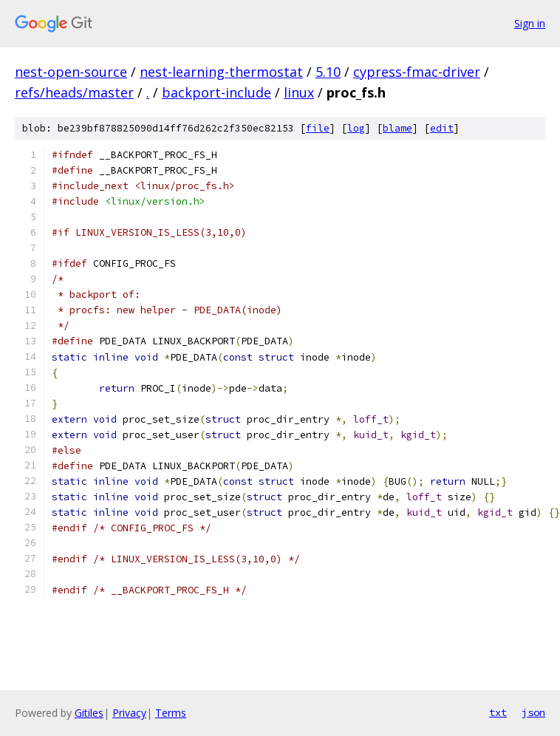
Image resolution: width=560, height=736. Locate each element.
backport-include (216, 92)
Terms (171, 713)
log (356, 128)
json (533, 712)
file (318, 128)
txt (498, 712)
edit (442, 128)
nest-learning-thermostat (221, 72)
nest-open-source (71, 72)
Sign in (530, 23)
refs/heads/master (74, 92)
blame (397, 128)
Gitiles (89, 713)
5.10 (328, 72)
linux (299, 92)
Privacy (129, 713)
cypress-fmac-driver (417, 72)
